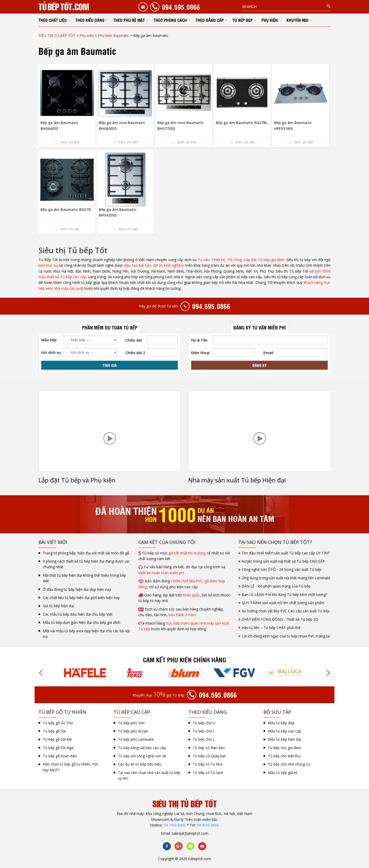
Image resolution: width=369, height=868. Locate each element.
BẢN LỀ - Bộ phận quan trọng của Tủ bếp (276, 586)
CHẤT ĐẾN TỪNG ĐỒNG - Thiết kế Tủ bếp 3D (280, 619)
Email (268, 353)
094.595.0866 (181, 7)
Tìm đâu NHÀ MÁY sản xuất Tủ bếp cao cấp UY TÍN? (285, 553)
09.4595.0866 (208, 825)
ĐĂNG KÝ (259, 365)
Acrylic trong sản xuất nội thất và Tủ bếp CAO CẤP (283, 561)
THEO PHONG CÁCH (170, 20)
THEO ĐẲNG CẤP (210, 20)
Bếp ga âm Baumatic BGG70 (66, 209)
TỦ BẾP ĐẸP (243, 20)
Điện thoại (200, 353)
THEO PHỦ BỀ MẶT (129, 20)
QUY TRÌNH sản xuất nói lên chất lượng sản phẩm (283, 603)
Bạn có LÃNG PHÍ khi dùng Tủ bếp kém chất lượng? (284, 595)
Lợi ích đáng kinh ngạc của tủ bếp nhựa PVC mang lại (286, 636)
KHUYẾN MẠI (297, 20)
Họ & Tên (199, 340)
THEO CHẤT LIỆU (53, 20)
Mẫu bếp (49, 340)
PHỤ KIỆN (270, 20)
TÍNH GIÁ (110, 365)
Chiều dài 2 (135, 353)
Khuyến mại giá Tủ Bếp (158, 695)
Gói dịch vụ (51, 352)
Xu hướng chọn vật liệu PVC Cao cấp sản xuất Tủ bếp (286, 611)
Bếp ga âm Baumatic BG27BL (242, 123)
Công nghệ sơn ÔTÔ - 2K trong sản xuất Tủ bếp (281, 569)
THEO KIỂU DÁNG (90, 20)
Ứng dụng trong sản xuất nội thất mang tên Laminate (286, 578)
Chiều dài (134, 340)
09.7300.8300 (175, 825)
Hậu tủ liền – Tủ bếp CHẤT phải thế (271, 628)
